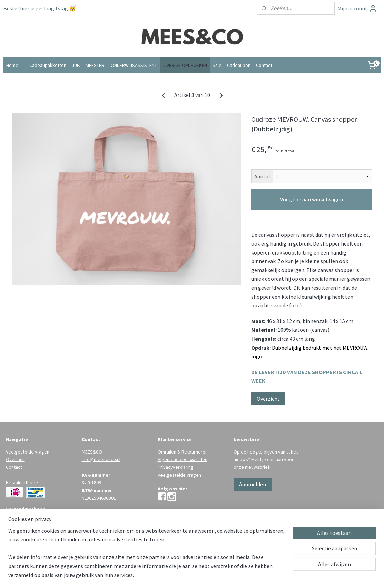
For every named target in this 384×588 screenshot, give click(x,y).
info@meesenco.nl (101, 459)
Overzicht (268, 399)
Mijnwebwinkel (250, 575)
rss (179, 575)
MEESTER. (95, 65)
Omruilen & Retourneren (183, 452)
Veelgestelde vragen (28, 452)
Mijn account (357, 8)
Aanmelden (253, 484)
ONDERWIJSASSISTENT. (134, 65)
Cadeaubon (239, 65)
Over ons (15, 459)
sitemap (168, 575)
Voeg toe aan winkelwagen (312, 199)
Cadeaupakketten (48, 65)
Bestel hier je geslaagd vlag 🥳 (40, 8)
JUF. (76, 65)
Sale (217, 65)
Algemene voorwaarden (183, 459)
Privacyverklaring (176, 467)
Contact (264, 65)
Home (12, 65)
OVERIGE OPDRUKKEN (185, 65)
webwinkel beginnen (200, 575)
